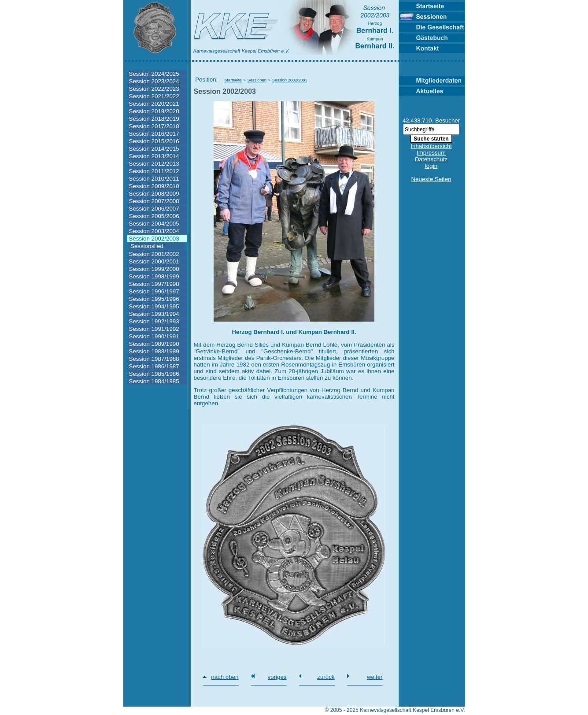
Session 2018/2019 (154, 119)
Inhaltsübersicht (431, 146)
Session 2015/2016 (154, 141)
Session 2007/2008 (154, 201)
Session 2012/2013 (154, 164)
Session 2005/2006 (154, 216)
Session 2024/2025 (154, 74)
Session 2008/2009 (154, 194)
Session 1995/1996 (154, 299)
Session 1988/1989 (154, 351)
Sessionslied (147, 246)
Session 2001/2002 (154, 254)
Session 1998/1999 (154, 276)
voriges (277, 677)
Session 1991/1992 (154, 329)
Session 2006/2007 (154, 209)
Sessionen (257, 80)
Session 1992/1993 (154, 321)
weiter (375, 677)
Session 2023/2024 (154, 81)
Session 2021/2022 (154, 96)
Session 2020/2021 (154, 104)
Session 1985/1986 (154, 374)
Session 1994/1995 (154, 306)
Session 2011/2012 (154, 171)
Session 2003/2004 (154, 231)
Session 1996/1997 (154, 291)
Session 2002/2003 (154, 239)
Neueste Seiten (431, 179)
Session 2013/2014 (154, 156)
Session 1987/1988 (154, 359)
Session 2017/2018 (154, 126)
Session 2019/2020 (154, 111)
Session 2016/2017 (154, 134)
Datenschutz (431, 159)
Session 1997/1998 (154, 284)
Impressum (431, 153)
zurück (326, 677)
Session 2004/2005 (154, 224)
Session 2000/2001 (154, 261)
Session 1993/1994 (154, 314)
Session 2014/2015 (154, 149)
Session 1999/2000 (154, 269)
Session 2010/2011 (154, 179)
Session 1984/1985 (154, 381)
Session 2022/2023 (154, 89)
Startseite (233, 80)
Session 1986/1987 (154, 366)
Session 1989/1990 (154, 344)
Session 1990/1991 (154, 336)
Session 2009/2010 (154, 186)
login (431, 166)
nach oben (225, 677)
